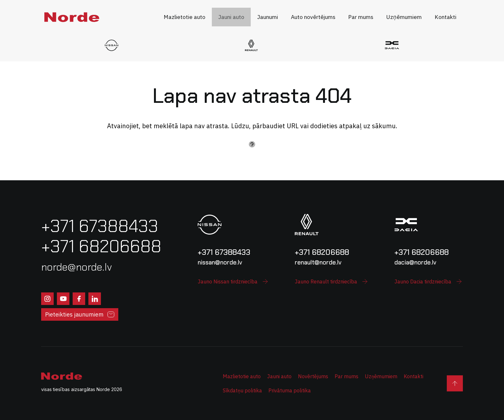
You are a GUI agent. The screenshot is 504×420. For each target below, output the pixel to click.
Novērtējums (313, 376)
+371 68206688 (322, 252)
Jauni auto (279, 376)
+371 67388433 (224, 252)
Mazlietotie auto (242, 376)
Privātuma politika (290, 390)
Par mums (346, 376)
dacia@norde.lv (415, 262)
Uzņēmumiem (381, 376)
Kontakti (414, 376)
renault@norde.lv (318, 262)
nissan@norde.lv (220, 262)
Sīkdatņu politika (242, 390)
